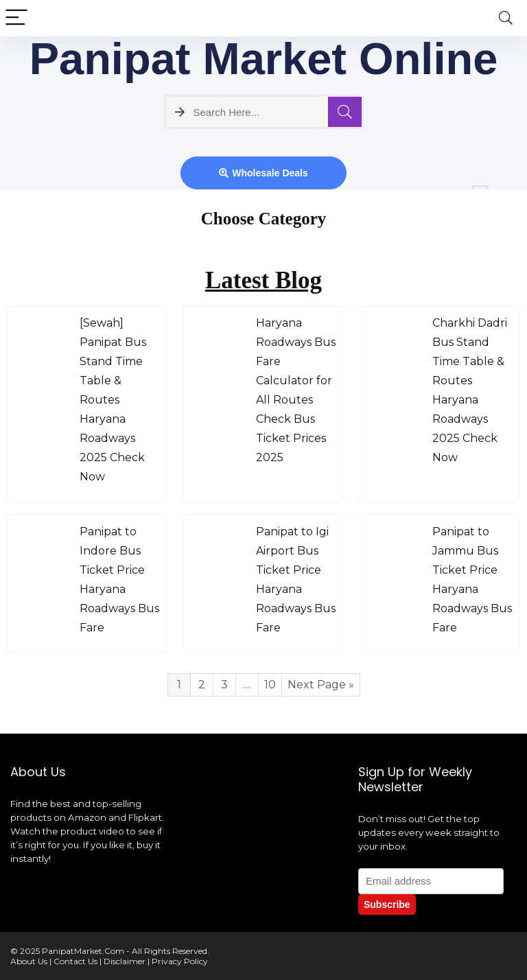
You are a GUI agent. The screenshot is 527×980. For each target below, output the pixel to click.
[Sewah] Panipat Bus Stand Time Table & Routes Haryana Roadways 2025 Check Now (113, 400)
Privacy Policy (180, 961)
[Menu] (16, 18)
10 (270, 685)
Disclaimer (125, 961)
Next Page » (321, 685)
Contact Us (75, 961)
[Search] (506, 18)
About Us (29, 961)
